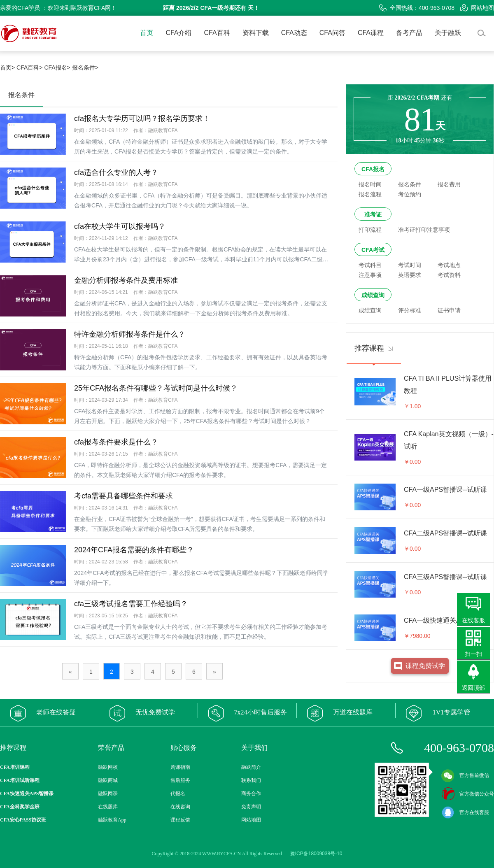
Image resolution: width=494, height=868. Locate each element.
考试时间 (410, 265)
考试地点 (449, 265)
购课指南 (180, 767)
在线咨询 (180, 807)
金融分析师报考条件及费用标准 (126, 280)
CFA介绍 (178, 33)
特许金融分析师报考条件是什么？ (130, 334)
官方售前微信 (465, 775)
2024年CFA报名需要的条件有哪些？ (134, 550)
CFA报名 (373, 169)
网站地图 (477, 8)
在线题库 (108, 807)
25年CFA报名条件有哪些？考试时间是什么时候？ (156, 388)
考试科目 (370, 265)
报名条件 (410, 184)
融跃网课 (108, 794)
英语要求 (410, 275)
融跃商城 (108, 780)
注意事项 (370, 275)
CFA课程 (371, 33)
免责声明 (251, 807)
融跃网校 (108, 767)
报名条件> (85, 67)
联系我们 (251, 780)
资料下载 (256, 33)
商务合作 (251, 794)
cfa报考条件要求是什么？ (116, 442)
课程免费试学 (425, 666)
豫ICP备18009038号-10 (316, 854)
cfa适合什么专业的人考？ (116, 172)
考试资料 (449, 275)
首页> (7, 67)
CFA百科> (29, 67)
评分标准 (410, 310)
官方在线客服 (465, 812)
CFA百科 (217, 33)
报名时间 (370, 184)
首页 (147, 33)
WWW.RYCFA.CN (221, 854)
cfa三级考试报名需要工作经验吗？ (131, 604)
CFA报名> (57, 67)
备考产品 (409, 33)
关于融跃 (448, 33)
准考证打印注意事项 (424, 230)
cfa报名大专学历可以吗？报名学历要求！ (142, 119)
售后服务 (180, 780)
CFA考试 (373, 250)
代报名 (178, 794)
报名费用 (449, 184)
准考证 (373, 214)
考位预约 (410, 194)
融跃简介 (251, 767)
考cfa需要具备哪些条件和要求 (123, 496)
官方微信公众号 (468, 794)
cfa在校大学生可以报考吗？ (120, 226)
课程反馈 (180, 820)
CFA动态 (294, 33)
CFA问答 (332, 33)
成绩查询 (373, 295)
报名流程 (370, 194)
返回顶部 (473, 688)
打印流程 (370, 230)
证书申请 (449, 310)
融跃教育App (112, 820)
